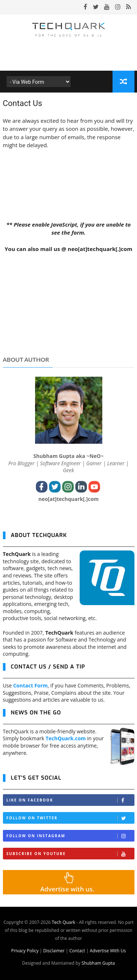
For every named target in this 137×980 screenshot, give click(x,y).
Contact (77, 951)
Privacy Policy (25, 951)
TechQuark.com (66, 738)
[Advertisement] (69, 308)
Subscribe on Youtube (70, 854)
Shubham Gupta (98, 963)
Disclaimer (54, 951)
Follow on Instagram (70, 836)
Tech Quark (64, 922)
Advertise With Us (108, 951)
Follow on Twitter (70, 818)
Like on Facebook (70, 800)
